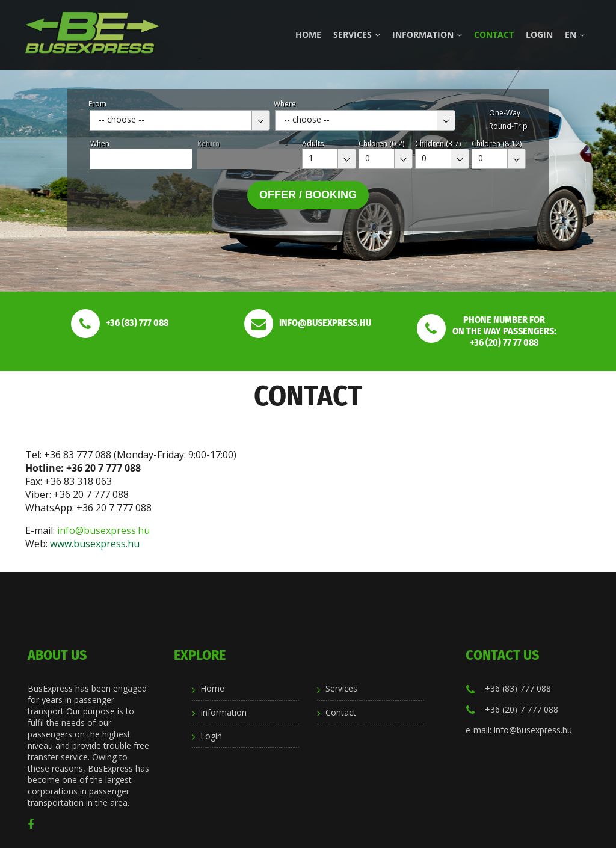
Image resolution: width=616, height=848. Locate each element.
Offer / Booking (308, 195)
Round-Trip (508, 126)
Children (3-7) (438, 143)
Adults (313, 143)
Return (208, 143)
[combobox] (180, 120)
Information (427, 35)
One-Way (505, 113)
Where (285, 104)
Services (357, 35)
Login (539, 35)
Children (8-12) (497, 143)
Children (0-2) (381, 143)
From (97, 104)
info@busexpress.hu (103, 530)
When (100, 143)
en (575, 35)
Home (308, 35)
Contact (494, 35)
